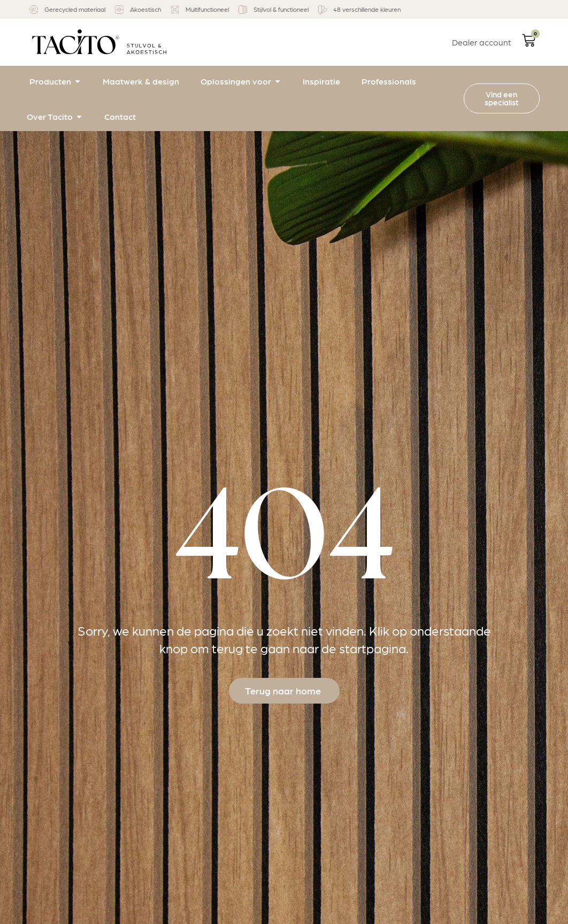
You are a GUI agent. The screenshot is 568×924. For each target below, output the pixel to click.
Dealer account (482, 42)
